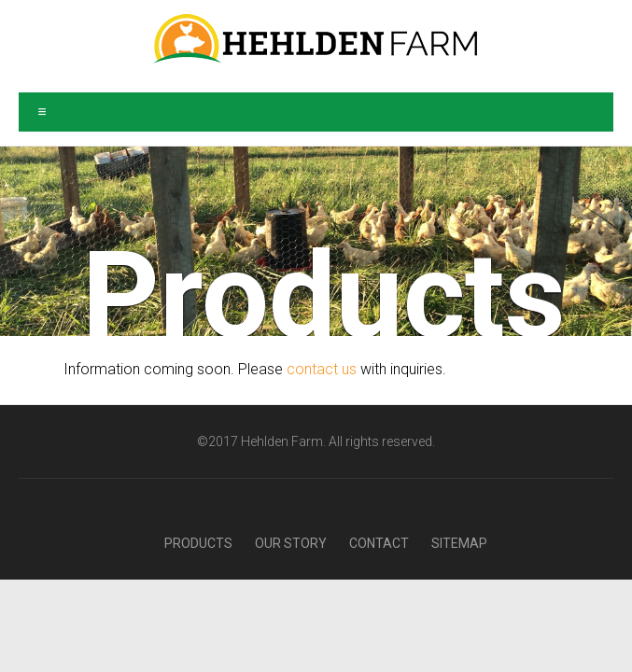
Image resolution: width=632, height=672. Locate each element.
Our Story (291, 543)
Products (198, 543)
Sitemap (459, 543)
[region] (316, 241)
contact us (322, 369)
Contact (379, 543)
